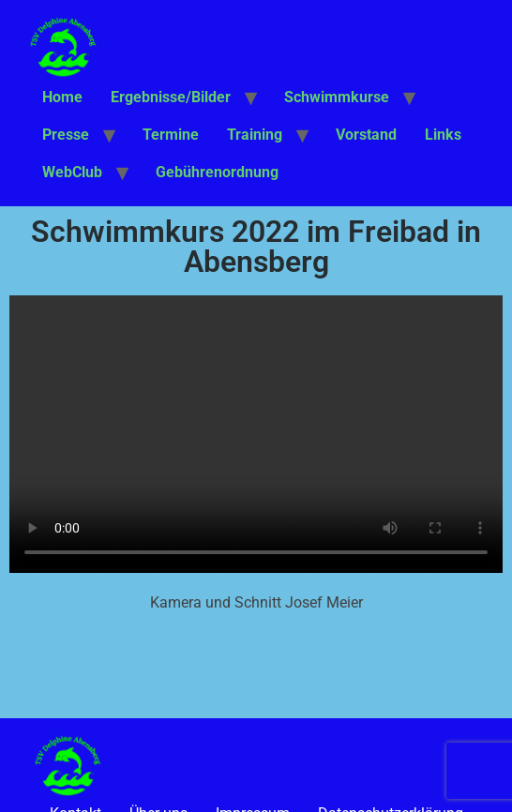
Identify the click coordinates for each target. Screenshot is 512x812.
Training (255, 135)
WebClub (72, 172)
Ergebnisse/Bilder (171, 97)
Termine (171, 135)
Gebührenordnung (217, 172)
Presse (66, 135)
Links (443, 135)
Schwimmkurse (337, 97)
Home (62, 97)
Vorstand (366, 135)
